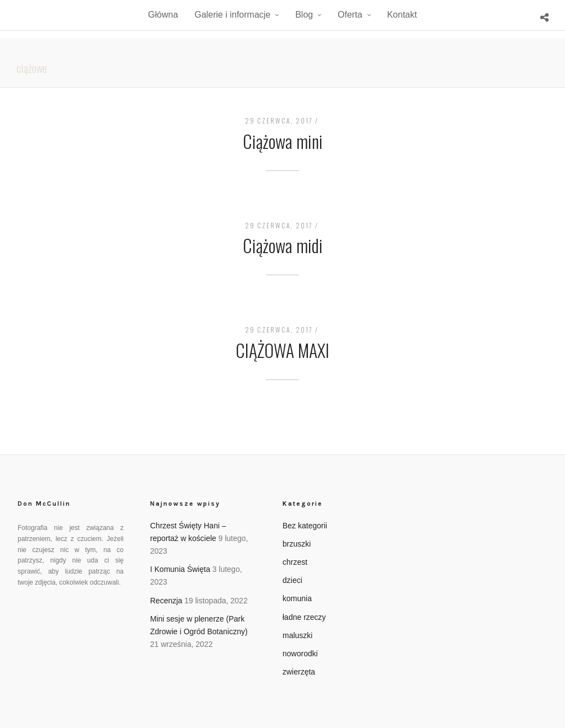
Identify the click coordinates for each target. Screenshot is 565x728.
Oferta (350, 15)
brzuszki (297, 544)
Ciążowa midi (283, 245)
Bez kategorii (305, 526)
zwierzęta (299, 672)
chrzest (295, 562)
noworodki (300, 654)
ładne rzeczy (304, 617)
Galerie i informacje (232, 15)
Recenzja (166, 601)
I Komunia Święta (180, 569)
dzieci (292, 580)
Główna (163, 15)
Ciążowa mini (283, 141)
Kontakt (402, 15)
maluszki (297, 635)
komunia (297, 598)
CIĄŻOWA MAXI (282, 350)
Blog (304, 15)
